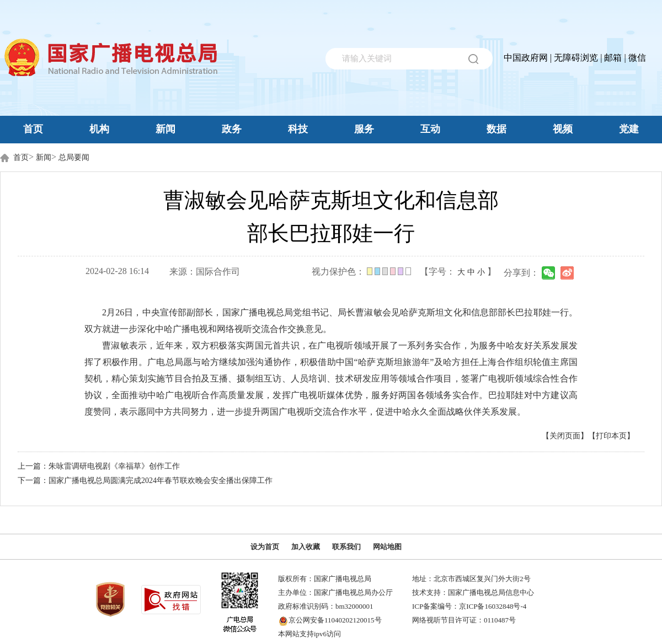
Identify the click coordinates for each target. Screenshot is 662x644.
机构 (99, 129)
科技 (298, 129)
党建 (629, 129)
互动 (430, 129)
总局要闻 (74, 157)
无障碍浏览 (576, 58)
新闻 (165, 129)
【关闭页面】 (565, 436)
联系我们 (346, 547)
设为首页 (265, 547)
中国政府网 (526, 58)
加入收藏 (306, 547)
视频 (563, 129)
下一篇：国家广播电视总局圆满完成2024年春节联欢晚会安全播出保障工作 (145, 481)
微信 (637, 58)
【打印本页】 (611, 436)
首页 (33, 129)
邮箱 (613, 58)
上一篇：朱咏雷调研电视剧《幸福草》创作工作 (99, 466)
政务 (232, 129)
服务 (364, 129)
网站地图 (387, 547)
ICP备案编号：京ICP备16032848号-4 (469, 606)
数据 (496, 129)
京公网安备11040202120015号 (335, 620)
